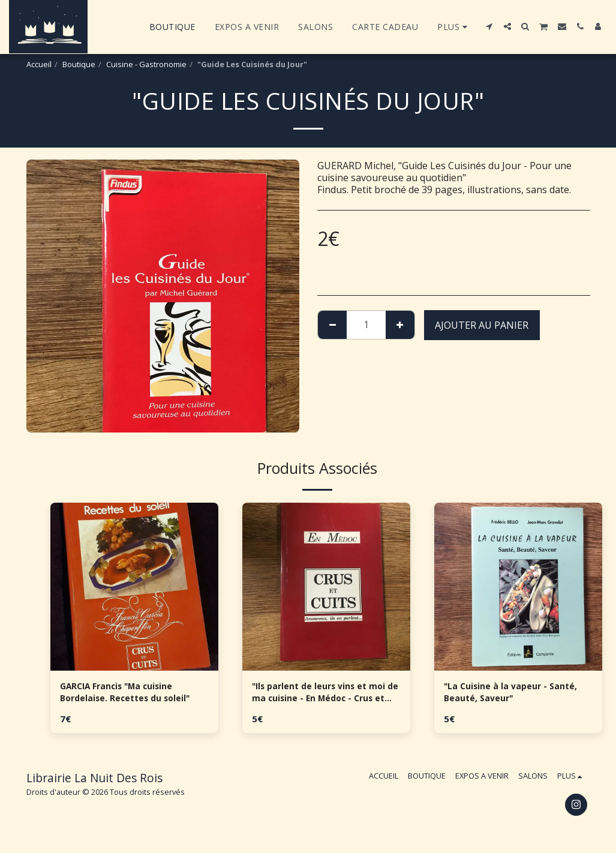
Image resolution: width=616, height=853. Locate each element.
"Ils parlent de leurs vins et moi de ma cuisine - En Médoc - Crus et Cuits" (325, 695)
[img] (134, 587)
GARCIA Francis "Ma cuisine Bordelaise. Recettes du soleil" (133, 695)
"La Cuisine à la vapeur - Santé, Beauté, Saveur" (502, 695)
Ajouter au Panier (482, 325)
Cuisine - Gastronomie (146, 64)
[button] (489, 26)
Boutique (79, 64)
